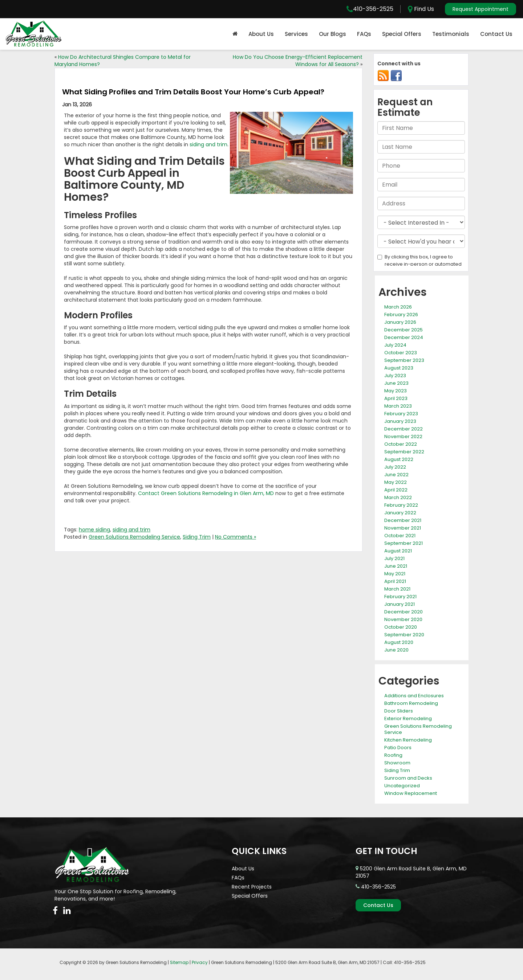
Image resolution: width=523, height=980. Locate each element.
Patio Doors (398, 748)
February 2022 (401, 505)
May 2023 (396, 391)
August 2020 (399, 642)
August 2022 (399, 459)
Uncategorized (402, 786)
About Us (261, 34)
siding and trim (208, 144)
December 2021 (403, 520)
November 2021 (403, 528)
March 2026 (398, 307)
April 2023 (396, 398)
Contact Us (496, 34)
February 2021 (400, 597)
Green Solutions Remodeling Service (134, 537)
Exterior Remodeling (408, 718)
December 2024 (404, 337)
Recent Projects (252, 887)
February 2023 (401, 414)
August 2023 (399, 368)
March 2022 (398, 497)
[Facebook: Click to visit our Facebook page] (55, 911)
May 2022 (396, 482)
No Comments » (236, 537)
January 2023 (400, 421)
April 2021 (395, 581)
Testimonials (451, 34)
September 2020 (404, 635)
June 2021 (396, 566)
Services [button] (296, 34)
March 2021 (397, 589)
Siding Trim (197, 537)
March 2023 (398, 406)
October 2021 (400, 536)
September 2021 (404, 543)
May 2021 (395, 574)
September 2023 (404, 360)
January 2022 (400, 513)
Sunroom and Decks (408, 778)
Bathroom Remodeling (411, 703)
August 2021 (398, 551)
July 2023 (395, 375)
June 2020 (396, 650)
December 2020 (404, 612)
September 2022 (404, 452)
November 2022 (403, 436)
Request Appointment (481, 9)
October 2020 (401, 627)
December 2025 (404, 330)
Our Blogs (333, 34)
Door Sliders (399, 711)
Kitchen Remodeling (408, 740)
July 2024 (395, 345)
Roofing (393, 755)
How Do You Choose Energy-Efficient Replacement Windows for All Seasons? (298, 61)
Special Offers (402, 34)
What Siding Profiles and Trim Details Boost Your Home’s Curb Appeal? (193, 92)
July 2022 (395, 467)
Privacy (200, 963)
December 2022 (404, 429)
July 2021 (394, 558)
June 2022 (396, 475)
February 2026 (401, 315)
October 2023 (401, 353)
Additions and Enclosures (414, 696)
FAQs (364, 34)
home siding (94, 530)
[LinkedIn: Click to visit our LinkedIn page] (67, 911)
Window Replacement (411, 793)
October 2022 (401, 444)
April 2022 (396, 490)
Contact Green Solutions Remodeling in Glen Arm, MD (206, 493)
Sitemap (179, 963)
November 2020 (403, 619)
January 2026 (400, 322)
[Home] (235, 34)
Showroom (397, 763)
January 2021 (400, 604)
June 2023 (396, 383)
